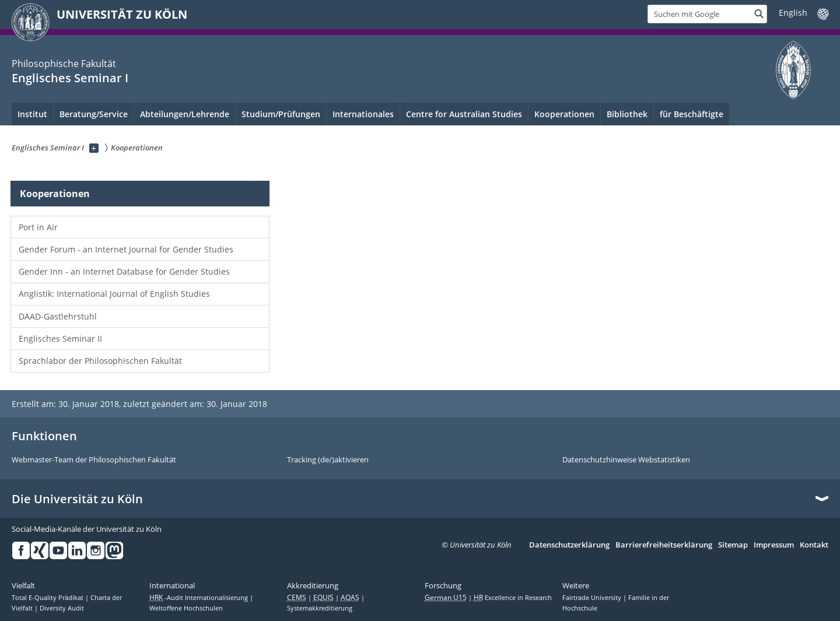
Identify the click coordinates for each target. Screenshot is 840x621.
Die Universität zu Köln (77, 499)
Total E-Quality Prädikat (48, 598)
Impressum (774, 545)
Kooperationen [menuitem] (564, 114)
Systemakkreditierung (320, 608)
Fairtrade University (593, 598)
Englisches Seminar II (60, 338)
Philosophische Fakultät (64, 64)
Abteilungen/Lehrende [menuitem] (185, 114)
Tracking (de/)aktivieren (328, 460)
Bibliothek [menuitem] (627, 114)
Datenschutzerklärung (569, 545)
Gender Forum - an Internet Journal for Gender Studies (126, 249)
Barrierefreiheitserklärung (664, 545)
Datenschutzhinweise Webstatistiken (626, 460)
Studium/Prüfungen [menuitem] (281, 114)
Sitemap (733, 545)
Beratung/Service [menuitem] (94, 114)
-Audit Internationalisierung (199, 598)
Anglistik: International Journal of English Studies (114, 294)
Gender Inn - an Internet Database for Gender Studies (124, 271)
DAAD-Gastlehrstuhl (58, 316)
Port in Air (38, 227)
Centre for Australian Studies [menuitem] (464, 114)
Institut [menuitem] (32, 114)
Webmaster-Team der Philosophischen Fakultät (94, 460)
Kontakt (814, 545)
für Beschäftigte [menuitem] (692, 114)
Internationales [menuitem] (363, 114)
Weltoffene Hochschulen (186, 608)
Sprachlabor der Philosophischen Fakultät (100, 361)
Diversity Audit (62, 608)
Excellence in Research (513, 598)
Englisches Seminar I (70, 78)
